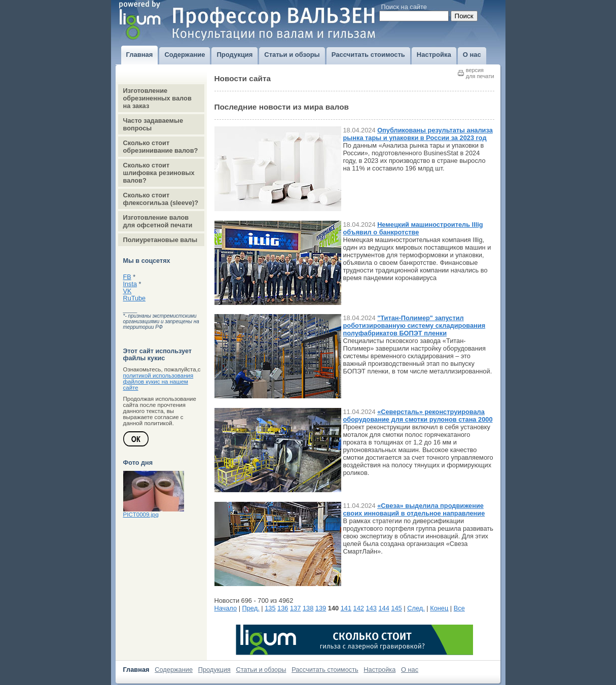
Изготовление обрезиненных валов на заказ (157, 98)
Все (459, 608)
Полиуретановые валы (160, 240)
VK (128, 291)
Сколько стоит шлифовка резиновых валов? (159, 173)
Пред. (251, 608)
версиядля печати (480, 73)
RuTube (135, 298)
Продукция (214, 670)
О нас (410, 670)
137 (295, 608)
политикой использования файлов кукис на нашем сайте (158, 382)
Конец (439, 608)
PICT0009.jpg (141, 515)
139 (321, 608)
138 (308, 608)
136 (283, 608)
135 (270, 608)
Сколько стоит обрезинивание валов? (161, 147)
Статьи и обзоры (261, 670)
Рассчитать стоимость (325, 670)
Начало (226, 608)
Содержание (174, 670)
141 (346, 608)
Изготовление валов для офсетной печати (158, 221)
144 (384, 608)
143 (371, 608)
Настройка (379, 670)
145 (396, 608)
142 (359, 608)
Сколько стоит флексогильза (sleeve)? (161, 199)
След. (416, 608)
